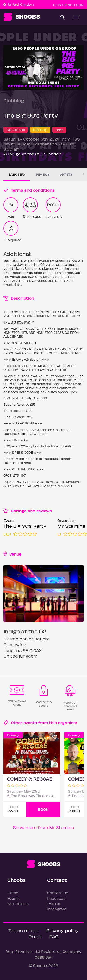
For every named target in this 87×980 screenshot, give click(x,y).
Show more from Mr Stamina (43, 827)
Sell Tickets (18, 904)
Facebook (56, 898)
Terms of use (24, 930)
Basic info (17, 174)
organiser (68, 723)
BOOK (43, 809)
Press (35, 936)
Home (13, 893)
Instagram (57, 909)
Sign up (60, 5)
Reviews (42, 174)
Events (14, 898)
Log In (78, 5)
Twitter (54, 904)
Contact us (58, 893)
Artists (66, 174)
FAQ (54, 936)
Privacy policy (62, 930)
